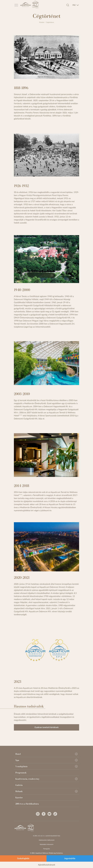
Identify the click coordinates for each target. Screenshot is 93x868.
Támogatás (46, 849)
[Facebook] (44, 814)
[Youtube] (49, 814)
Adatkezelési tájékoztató (47, 840)
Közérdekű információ (47, 844)
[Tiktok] (55, 814)
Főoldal (42, 22)
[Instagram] (38, 814)
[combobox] (76, 5)
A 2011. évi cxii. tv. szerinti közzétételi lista (47, 836)
